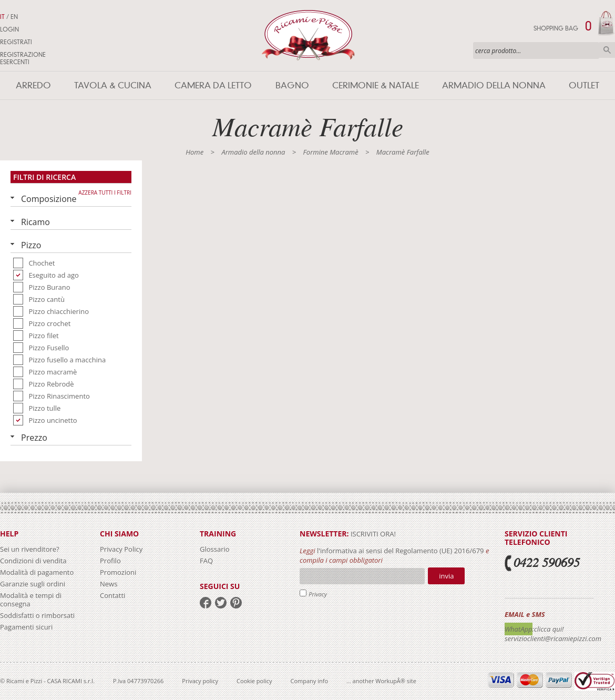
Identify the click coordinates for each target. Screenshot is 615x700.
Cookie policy (254, 681)
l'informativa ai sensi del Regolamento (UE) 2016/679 (401, 551)
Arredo (33, 85)
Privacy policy (200, 681)
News (109, 584)
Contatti (112, 595)
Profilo (110, 561)
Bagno (292, 85)
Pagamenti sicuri (26, 627)
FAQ (206, 561)
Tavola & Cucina (113, 85)
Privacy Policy (121, 549)
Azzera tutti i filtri (105, 192)
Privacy (318, 594)
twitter (221, 603)
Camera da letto (213, 85)
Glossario (215, 549)
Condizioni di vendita (33, 561)
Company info (310, 681)
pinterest (236, 603)
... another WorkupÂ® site (381, 681)
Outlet (584, 85)
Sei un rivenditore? (30, 549)
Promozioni (118, 572)
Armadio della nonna (494, 85)
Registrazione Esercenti (23, 58)
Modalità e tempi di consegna (31, 600)
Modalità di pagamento (37, 572)
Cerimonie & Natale (376, 85)
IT (2, 17)
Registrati (16, 42)
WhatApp (519, 629)
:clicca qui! (548, 629)
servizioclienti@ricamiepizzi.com (553, 638)
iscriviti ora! (372, 534)
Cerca (607, 50)
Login (9, 29)
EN (14, 17)
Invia (446, 576)
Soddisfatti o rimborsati (37, 615)
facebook (206, 603)
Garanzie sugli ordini (33, 584)
